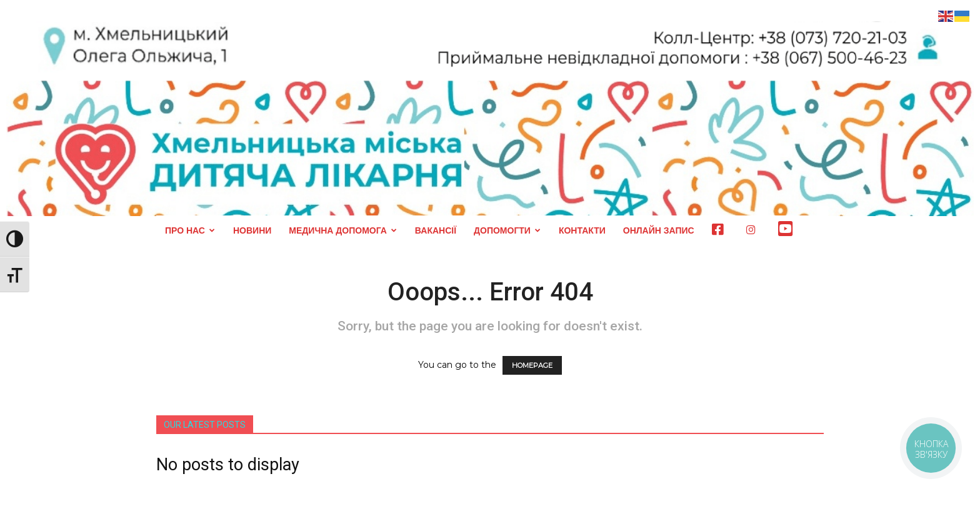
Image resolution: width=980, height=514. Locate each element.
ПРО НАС (190, 230)
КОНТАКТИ (582, 230)
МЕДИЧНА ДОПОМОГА (343, 230)
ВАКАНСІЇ (436, 230)
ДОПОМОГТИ (507, 230)
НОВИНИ (252, 230)
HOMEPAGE (532, 365)
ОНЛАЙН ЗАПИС (659, 230)
